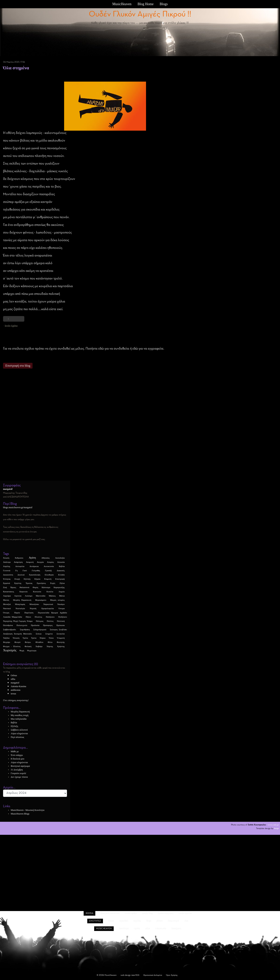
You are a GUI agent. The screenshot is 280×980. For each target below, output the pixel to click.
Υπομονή (61, 638)
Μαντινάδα (41, 596)
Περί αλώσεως (17, 737)
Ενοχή (17, 579)
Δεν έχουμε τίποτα (19, 777)
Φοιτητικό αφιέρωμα (20, 766)
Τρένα (34, 638)
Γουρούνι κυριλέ (18, 773)
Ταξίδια (6, 638)
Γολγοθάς (36, 570)
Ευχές (53, 583)
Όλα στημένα (16, 68)
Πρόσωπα (60, 625)
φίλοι (148, 928)
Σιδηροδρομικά (40, 629)
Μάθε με (15, 751)
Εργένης (18, 583)
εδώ (101, 348)
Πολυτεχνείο (22, 625)
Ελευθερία (49, 575)
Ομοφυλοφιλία (47, 608)
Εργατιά (7, 583)
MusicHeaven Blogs (20, 814)
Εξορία (37, 579)
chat (186, 921)
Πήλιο (28, 617)
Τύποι (51, 638)
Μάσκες (52, 596)
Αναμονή (30, 562)
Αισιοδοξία (60, 558)
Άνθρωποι (19, 558)
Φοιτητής (61, 642)
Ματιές (6, 600)
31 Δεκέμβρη (17, 770)
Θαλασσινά (24, 587)
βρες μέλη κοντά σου (110, 913)
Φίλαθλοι (39, 642)
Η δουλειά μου (18, 759)
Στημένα (6, 74)
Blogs (164, 4)
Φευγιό (17, 642)
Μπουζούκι (34, 604)
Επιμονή (48, 579)
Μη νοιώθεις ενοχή (20, 715)
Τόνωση (16, 638)
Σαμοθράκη (25, 629)
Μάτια (62, 596)
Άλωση (6, 558)
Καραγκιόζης (59, 587)
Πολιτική (61, 621)
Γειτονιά (7, 570)
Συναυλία (61, 634)
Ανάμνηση (18, 562)
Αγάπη (32, 558)
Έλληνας (7, 579)
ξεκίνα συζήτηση (166, 913)
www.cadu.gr (273, 825)
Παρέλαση (29, 613)
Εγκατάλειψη (35, 575)
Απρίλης (7, 566)
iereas (13, 694)
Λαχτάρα (7, 596)
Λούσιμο (29, 596)
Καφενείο (24, 592)
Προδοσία (35, 625)
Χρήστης (61, 646)
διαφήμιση (176, 928)
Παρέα (17, 613)
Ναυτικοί (7, 608)
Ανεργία (40, 562)
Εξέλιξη (27, 579)
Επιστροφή (60, 579)
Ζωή (5, 587)
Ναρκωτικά (48, 604)
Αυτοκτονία (49, 566)
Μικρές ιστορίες (57, 600)
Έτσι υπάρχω (17, 755)
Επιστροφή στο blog (18, 366)
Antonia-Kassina (18, 686)
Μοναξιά (7, 604)
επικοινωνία (161, 928)
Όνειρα (62, 608)
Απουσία (61, 562)
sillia (13, 679)
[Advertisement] (105, 427)
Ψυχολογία (32, 651)
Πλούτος (38, 617)
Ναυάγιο (61, 604)
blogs (149, 921)
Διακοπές (61, 570)
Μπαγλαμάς (20, 604)
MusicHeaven (122, 4)
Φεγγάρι (7, 642)
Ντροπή (33, 608)
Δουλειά (21, 575)
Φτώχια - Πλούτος (12, 646)
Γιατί (25, 570)
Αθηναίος (46, 558)
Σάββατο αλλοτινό (19, 730)
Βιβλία (62, 566)
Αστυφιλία (20, 566)
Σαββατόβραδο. (10, 629)
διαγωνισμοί (173, 921)
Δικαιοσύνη (8, 575)
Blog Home (146, 4)
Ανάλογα (7, 562)
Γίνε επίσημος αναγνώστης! (16, 700)
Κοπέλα (50, 592)
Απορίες (50, 562)
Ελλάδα (61, 575)
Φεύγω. (28, 642)
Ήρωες (13, 587)
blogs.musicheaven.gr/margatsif (18, 507)
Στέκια (39, 634)
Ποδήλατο (50, 617)
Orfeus (14, 675)
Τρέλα (25, 638)
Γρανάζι (48, 570)
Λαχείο (62, 592)
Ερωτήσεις (41, 583)
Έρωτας (29, 583)
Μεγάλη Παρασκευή (22, 600)
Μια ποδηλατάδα (19, 719)
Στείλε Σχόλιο (11, 326)
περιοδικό (124, 921)
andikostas (16, 690)
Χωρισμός (10, 650)
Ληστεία (18, 596)
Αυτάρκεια (34, 566)
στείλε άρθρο (131, 913)
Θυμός (36, 587)
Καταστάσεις (9, 592)
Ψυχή (22, 651)
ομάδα (137, 928)
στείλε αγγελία (185, 913)
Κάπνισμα (46, 587)
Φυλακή (28, 646)
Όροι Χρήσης (172, 975)
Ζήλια (62, 583)
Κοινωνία (37, 592)
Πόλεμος (40, 621)
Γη (16, 570)
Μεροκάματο (41, 600)
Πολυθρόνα (8, 625)
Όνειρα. (6, 613)
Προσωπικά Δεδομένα (153, 975)
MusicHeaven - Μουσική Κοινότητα (28, 810)
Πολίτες (50, 621)
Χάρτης (50, 646)
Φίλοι (50, 642)
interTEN (135, 975)
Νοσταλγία (20, 608)
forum (111, 921)
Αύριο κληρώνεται (19, 733)
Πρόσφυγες (48, 625)
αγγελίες (137, 921)
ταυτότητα (124, 928)
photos (160, 921)
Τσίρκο (43, 638)
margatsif (15, 683)
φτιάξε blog (147, 913)
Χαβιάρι (39, 646)
